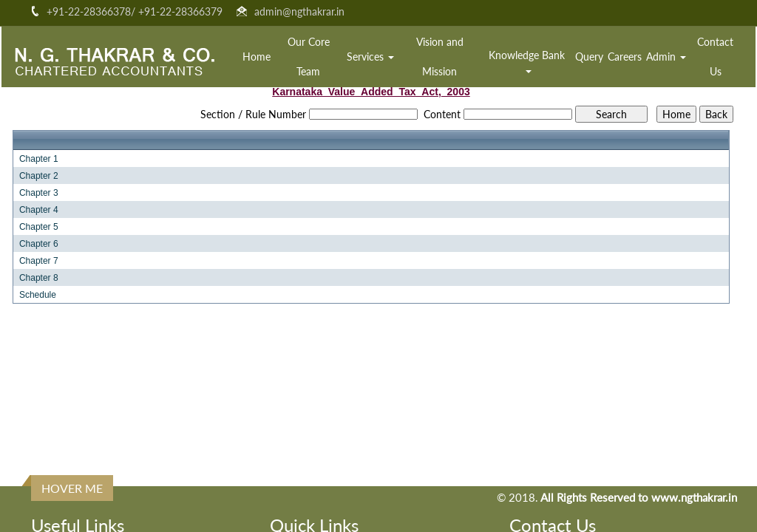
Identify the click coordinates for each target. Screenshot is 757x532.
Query (589, 57)
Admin (666, 57)
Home (257, 57)
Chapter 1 (39, 159)
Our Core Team (309, 57)
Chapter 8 (39, 278)
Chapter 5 (39, 227)
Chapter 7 (39, 261)
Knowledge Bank (528, 61)
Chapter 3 (39, 193)
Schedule (38, 295)
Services (370, 57)
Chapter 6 (39, 244)
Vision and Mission (440, 57)
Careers (625, 57)
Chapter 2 (39, 176)
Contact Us (715, 57)
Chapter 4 (39, 210)
